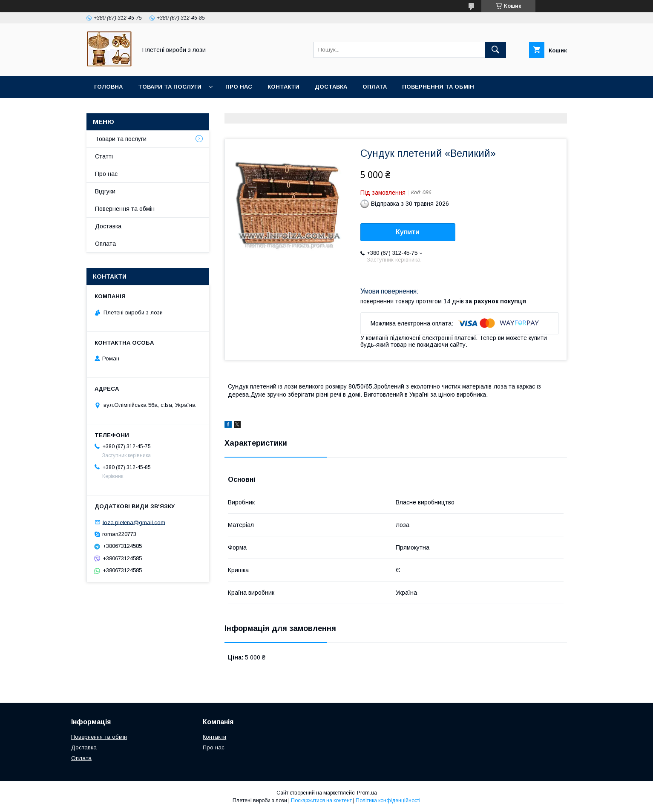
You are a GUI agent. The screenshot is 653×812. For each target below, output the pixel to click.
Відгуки (105, 191)
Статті (104, 156)
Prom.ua (367, 793)
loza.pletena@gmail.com (134, 522)
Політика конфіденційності (388, 800)
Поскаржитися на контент (321, 800)
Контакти (283, 87)
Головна (108, 87)
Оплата (375, 87)
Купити (408, 232)
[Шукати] (495, 50)
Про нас (239, 87)
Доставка (331, 87)
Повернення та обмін (438, 87)
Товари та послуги (170, 87)
